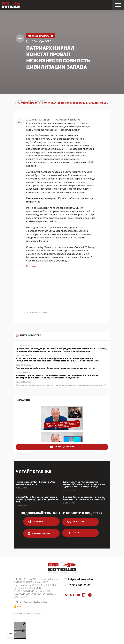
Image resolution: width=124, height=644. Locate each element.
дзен (73, 533)
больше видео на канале (62, 447)
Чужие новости (41, 36)
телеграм (35, 522)
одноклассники (39, 533)
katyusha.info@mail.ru (81, 579)
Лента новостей (36, 101)
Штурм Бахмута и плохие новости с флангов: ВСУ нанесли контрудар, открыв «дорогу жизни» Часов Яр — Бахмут (84, 484)
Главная (18, 101)
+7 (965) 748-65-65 (79, 585)
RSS (19, 606)
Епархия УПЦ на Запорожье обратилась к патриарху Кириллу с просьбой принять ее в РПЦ (37, 499)
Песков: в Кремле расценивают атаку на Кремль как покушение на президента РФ (84, 498)
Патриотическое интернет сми (62, 573)
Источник (31, 266)
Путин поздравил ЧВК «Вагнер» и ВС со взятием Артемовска (35, 483)
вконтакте (76, 522)
